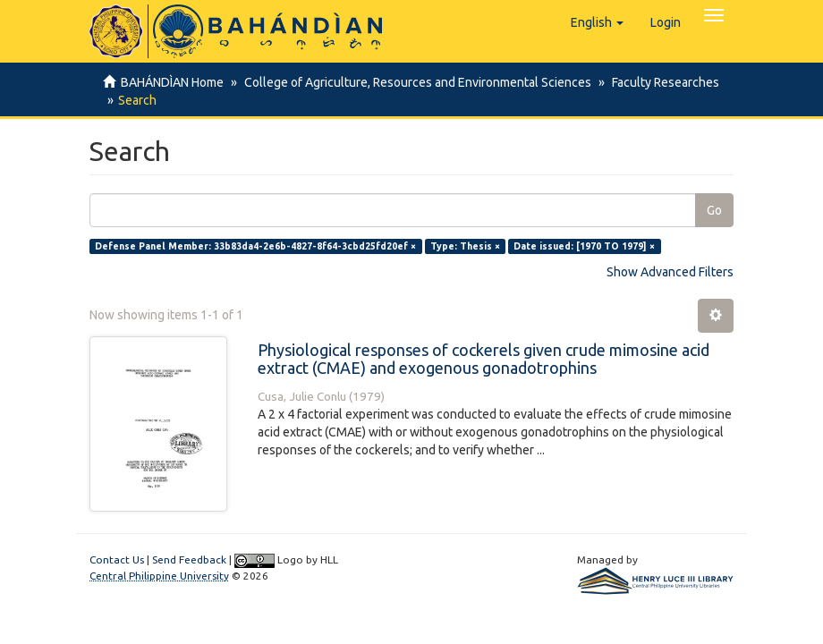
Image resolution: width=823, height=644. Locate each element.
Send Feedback (189, 559)
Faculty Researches (660, 82)
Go (714, 210)
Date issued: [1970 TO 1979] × (584, 246)
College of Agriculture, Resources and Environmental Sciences (415, 82)
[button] (597, 22)
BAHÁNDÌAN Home (172, 82)
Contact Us (117, 559)
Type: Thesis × (465, 246)
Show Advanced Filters (670, 272)
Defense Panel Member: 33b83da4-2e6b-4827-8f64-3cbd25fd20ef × (255, 246)
